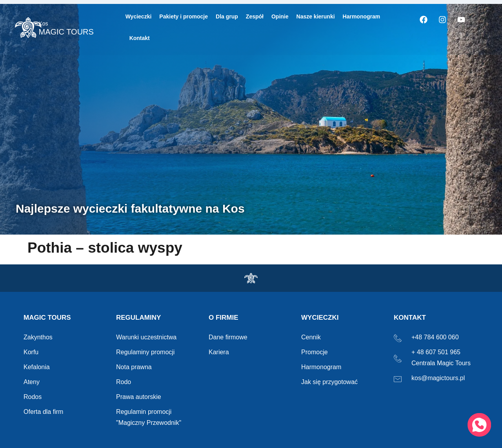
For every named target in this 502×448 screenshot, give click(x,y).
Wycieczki (139, 16)
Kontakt (140, 38)
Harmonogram (362, 16)
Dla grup (227, 16)
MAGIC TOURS (66, 28)
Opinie (280, 16)
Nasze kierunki (316, 16)
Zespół (255, 16)
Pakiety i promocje (184, 16)
